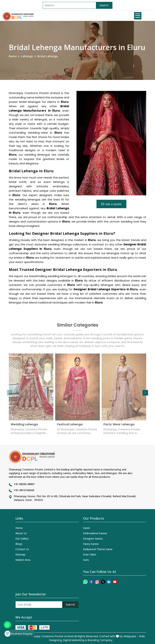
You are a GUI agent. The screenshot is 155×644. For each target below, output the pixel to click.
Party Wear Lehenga (119, 426)
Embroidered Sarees (95, 533)
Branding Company (100, 640)
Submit (70, 605)
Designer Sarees (93, 539)
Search (104, 5)
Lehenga (27, 56)
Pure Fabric (90, 554)
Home (13, 56)
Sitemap (20, 554)
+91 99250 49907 (24, 484)
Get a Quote (111, 204)
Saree (86, 528)
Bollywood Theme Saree (98, 549)
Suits (86, 560)
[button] (145, 393)
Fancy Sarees (91, 544)
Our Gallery (22, 539)
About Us (21, 533)
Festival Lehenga (70, 426)
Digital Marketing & (75, 640)
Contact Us (22, 549)
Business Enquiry (19, 634)
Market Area (23, 560)
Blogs (19, 544)
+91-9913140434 (24, 490)
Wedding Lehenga (24, 426)
